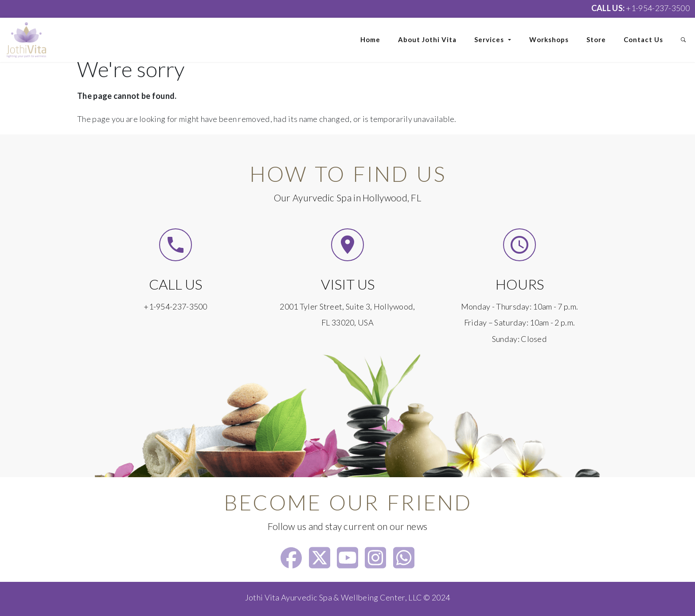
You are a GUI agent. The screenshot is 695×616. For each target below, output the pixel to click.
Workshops (549, 39)
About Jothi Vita (427, 39)
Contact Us (643, 39)
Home (370, 39)
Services (493, 39)
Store (596, 39)
